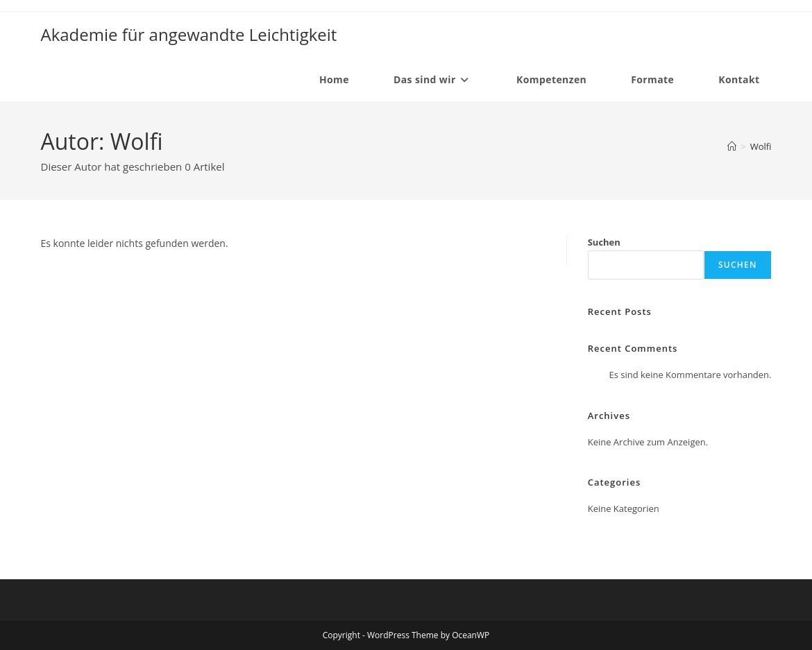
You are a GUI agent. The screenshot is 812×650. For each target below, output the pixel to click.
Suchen (604, 242)
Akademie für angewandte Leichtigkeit (189, 34)
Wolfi (761, 146)
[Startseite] (732, 146)
